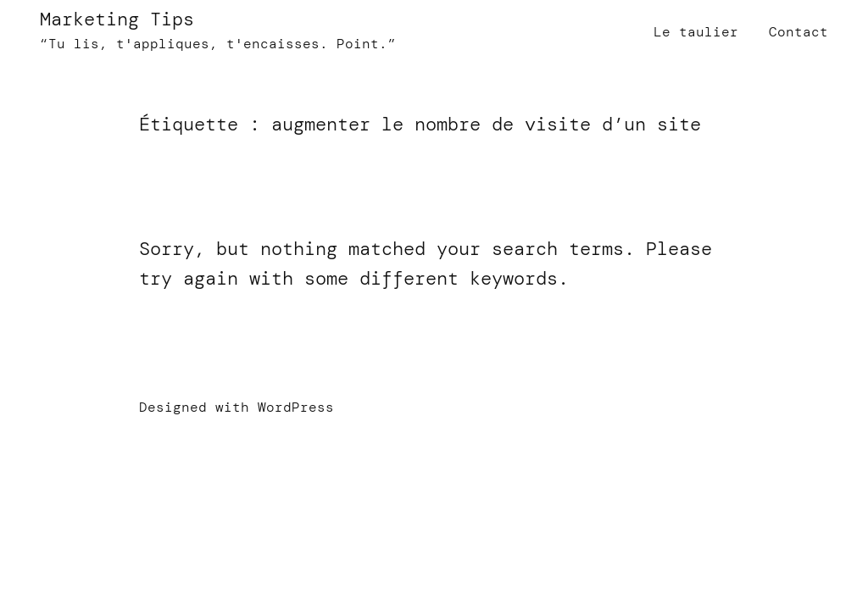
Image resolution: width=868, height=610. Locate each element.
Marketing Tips (117, 19)
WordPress (296, 407)
